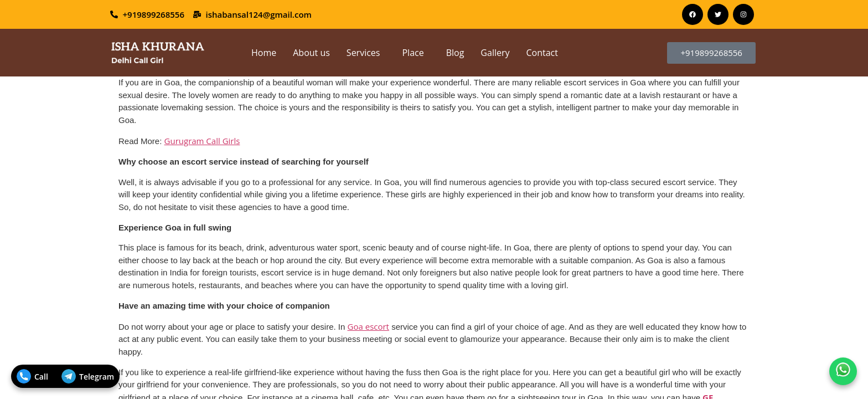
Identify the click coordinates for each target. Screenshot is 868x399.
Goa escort (368, 326)
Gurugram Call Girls (202, 141)
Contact (542, 53)
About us (311, 53)
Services (363, 53)
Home (264, 53)
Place (413, 53)
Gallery (495, 53)
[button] (366, 53)
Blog (455, 53)
